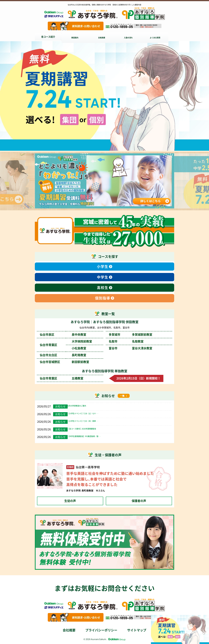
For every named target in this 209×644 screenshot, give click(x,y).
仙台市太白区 (63, 355)
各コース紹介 (48, 37)
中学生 (103, 277)
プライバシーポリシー (101, 630)
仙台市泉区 (63, 335)
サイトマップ (137, 630)
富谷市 (130, 348)
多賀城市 (130, 335)
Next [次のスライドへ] (202, 181)
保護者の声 (139, 501)
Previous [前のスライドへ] (7, 181)
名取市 (126, 341)
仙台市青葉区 (62, 378)
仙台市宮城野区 (64, 362)
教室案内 (76, 37)
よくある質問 (160, 37)
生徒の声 (70, 501)
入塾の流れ (132, 37)
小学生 (103, 267)
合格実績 (104, 37)
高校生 (103, 288)
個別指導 (103, 298)
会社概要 (69, 630)
